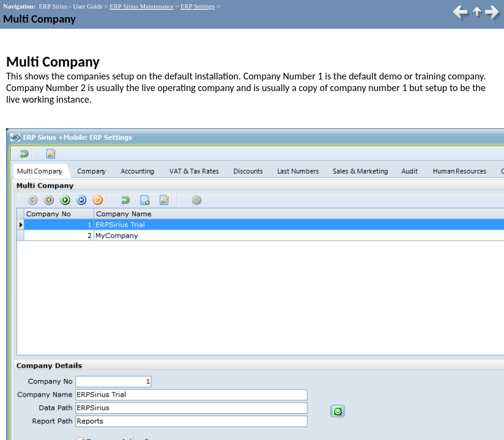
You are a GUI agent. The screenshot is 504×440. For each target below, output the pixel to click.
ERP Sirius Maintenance (141, 6)
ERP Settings (198, 6)
